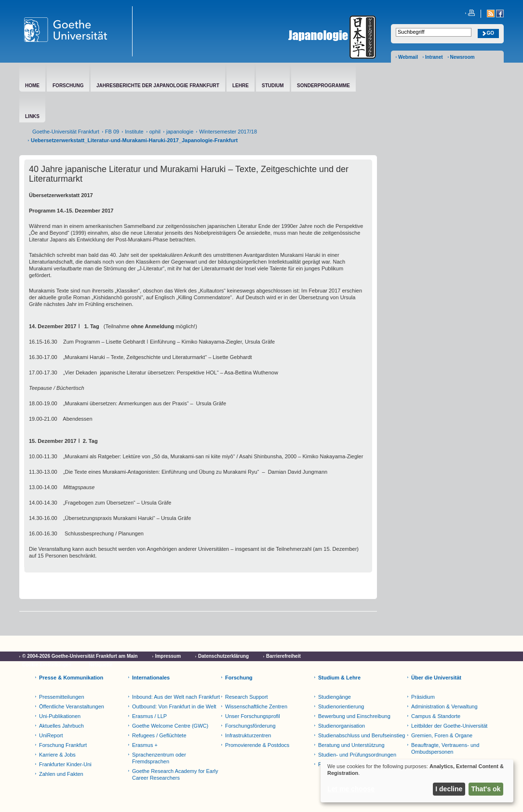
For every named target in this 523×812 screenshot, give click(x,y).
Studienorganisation (342, 726)
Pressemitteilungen (62, 697)
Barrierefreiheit (283, 656)
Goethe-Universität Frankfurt (66, 132)
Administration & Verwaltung (444, 706)
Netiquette (101, 665)
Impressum (168, 656)
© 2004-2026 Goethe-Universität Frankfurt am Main (80, 656)
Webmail (408, 57)
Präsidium (423, 697)
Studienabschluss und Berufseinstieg (362, 735)
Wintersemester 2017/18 (228, 132)
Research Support (247, 697)
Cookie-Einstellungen (47, 665)
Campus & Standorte (436, 716)
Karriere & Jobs (57, 755)
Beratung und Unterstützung (351, 745)
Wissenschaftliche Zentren (256, 706)
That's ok (486, 789)
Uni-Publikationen (60, 716)
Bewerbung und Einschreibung (354, 716)
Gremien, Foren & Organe (442, 735)
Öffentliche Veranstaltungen (72, 706)
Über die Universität (436, 678)
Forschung (239, 678)
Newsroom (463, 57)
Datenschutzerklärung (223, 656)
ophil (155, 132)
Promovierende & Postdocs (257, 745)
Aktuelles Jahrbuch (61, 726)
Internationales (151, 678)
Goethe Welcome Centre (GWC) (170, 726)
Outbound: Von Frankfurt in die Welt (174, 706)
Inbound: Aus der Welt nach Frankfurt (176, 697)
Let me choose (351, 789)
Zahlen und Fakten (61, 774)
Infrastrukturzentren (248, 735)
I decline (449, 789)
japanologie (180, 132)
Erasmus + (145, 745)
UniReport (51, 735)
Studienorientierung (341, 706)
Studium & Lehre (339, 678)
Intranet (434, 57)
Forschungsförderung (250, 726)
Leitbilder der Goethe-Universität (449, 726)
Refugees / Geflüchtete (159, 735)
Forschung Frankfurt (63, 745)
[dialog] (417, 781)
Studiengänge (335, 697)
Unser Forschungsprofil (253, 716)
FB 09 (112, 132)
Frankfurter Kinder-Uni (65, 764)
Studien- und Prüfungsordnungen (357, 755)
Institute (134, 132)
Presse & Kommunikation (71, 678)
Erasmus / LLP (149, 716)
